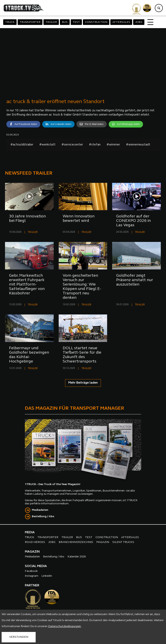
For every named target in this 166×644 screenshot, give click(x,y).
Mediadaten (40, 510)
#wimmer (113, 145)
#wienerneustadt (138, 145)
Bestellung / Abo (43, 517)
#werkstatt (47, 145)
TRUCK (10, 22)
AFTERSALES (121, 22)
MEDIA (30, 532)
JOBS (139, 22)
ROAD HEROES (35, 542)
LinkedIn (47, 576)
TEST (76, 22)
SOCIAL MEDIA (36, 566)
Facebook (31, 571)
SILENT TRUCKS (123, 542)
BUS (65, 22)
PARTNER (32, 586)
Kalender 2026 (77, 557)
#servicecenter (72, 145)
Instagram (32, 576)
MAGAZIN (103, 542)
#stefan (95, 145)
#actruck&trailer (22, 145)
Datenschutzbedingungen (64, 626)
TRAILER (51, 22)
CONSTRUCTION (96, 22)
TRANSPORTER (30, 22)
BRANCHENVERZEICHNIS (76, 542)
